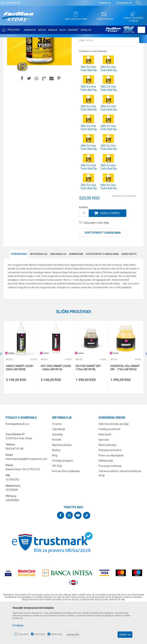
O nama (57, 461)
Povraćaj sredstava (110, 503)
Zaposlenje (59, 466)
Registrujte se (124, 3)
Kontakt (57, 477)
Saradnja (57, 472)
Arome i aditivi (68, 40)
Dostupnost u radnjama (103, 270)
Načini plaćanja (107, 482)
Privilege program (63, 498)
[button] (141, 30)
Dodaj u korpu (110, 250)
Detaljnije (18, 625)
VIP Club (57, 503)
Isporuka (104, 477)
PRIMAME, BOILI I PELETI (45, 40)
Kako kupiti (105, 472)
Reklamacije (106, 498)
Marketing (57, 634)
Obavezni (23, 634)
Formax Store (11, 40)
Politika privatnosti (109, 466)
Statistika (40, 634)
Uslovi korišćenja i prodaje (114, 461)
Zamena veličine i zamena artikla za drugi (120, 511)
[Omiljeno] (139, 3)
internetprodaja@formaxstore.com (26, 496)
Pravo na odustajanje (111, 493)
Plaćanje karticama (110, 487)
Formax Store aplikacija (66, 508)
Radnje (56, 487)
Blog (55, 493)
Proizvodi (25, 40)
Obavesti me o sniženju (124, 233)
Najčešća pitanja (62, 482)
